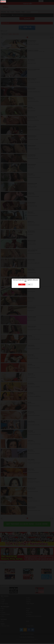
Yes (23, 323)
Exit (31, 323)
